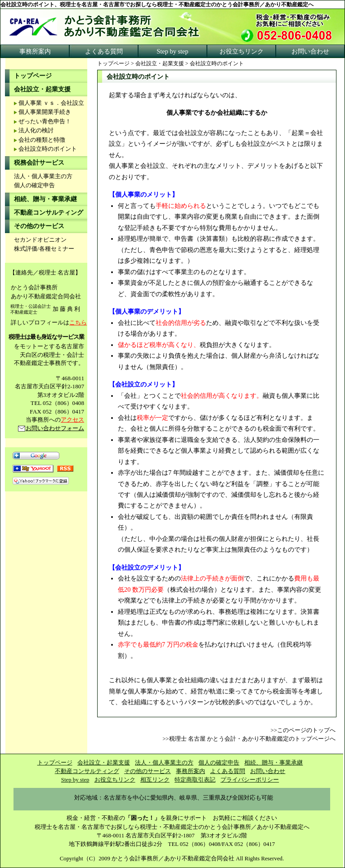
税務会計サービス (39, 163)
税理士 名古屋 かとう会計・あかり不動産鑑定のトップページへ (252, 739)
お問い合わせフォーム (55, 428)
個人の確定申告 (34, 185)
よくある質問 (104, 51)
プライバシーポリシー (250, 780)
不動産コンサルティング (49, 213)
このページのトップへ (306, 730)
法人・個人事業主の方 (43, 176)
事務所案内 (35, 51)
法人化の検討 (36, 130)
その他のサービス (39, 226)
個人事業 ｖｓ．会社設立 (51, 103)
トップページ (113, 63)
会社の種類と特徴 (42, 140)
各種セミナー (57, 249)
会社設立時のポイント (48, 149)
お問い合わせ (310, 51)
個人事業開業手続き (45, 112)
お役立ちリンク (242, 51)
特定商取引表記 (195, 780)
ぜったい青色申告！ (45, 121)
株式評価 (26, 249)
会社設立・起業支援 (160, 63)
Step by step (172, 51)
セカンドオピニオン (40, 240)
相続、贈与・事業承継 (45, 199)
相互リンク (155, 780)
